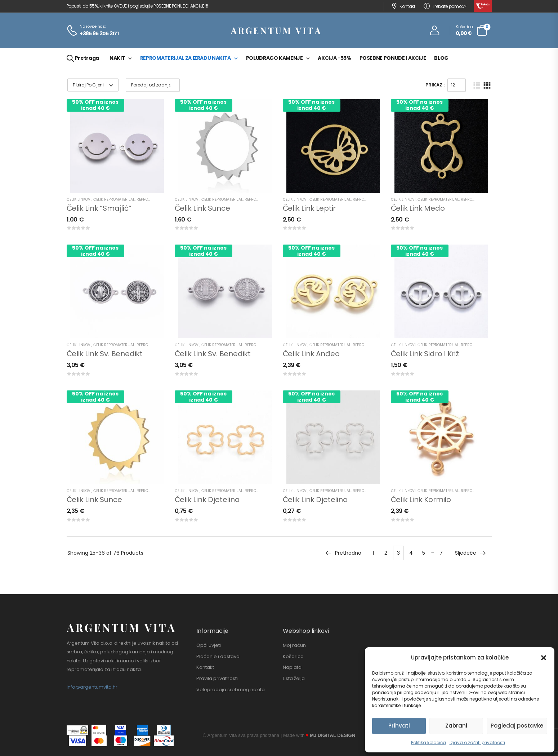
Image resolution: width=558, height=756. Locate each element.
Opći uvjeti (209, 645)
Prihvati (399, 726)
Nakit (117, 58)
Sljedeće (471, 553)
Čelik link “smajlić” (99, 208)
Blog (441, 58)
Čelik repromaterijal (114, 199)
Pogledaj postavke (517, 726)
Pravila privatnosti (217, 679)
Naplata (292, 667)
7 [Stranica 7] (441, 553)
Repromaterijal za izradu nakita (186, 58)
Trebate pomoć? (445, 6)
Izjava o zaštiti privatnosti (477, 742)
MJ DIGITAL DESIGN (332, 735)
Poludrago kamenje (274, 58)
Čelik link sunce (202, 208)
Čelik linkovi (79, 199)
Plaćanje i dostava (218, 657)
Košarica (293, 657)
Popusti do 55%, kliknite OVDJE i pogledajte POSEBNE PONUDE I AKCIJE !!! (137, 6)
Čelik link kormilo (421, 500)
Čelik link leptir (309, 208)
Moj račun (294, 645)
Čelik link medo (418, 208)
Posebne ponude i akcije (393, 58)
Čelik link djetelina (207, 500)
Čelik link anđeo (311, 354)
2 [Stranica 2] (386, 553)
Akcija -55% (334, 58)
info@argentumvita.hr (92, 687)
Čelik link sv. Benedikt (105, 354)
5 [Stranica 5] (424, 553)
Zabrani (456, 726)
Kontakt (403, 6)
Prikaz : (435, 85)
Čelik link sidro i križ (425, 354)
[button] (544, 658)
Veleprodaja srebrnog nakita (231, 690)
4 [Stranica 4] (411, 553)
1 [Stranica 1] (373, 553)
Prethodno (343, 553)
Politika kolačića (428, 742)
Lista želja (294, 679)
